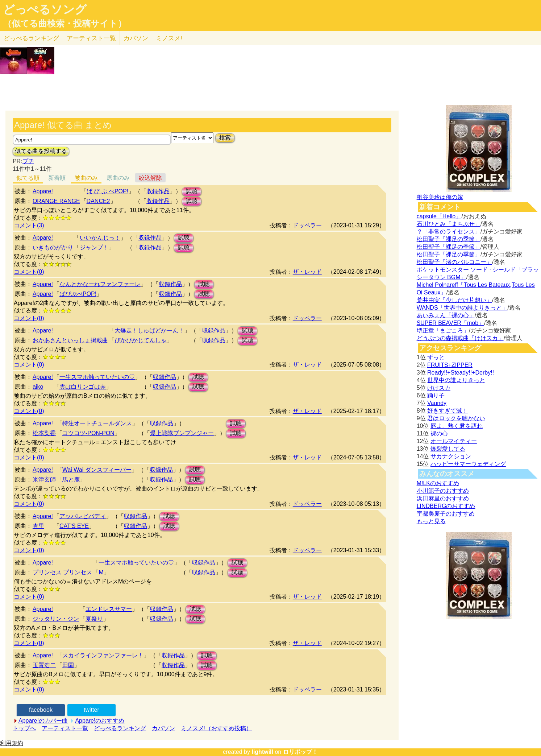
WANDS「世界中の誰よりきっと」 (462, 308)
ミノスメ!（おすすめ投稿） (216, 728)
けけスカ (439, 388)
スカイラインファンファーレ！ (103, 655)
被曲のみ (86, 178)
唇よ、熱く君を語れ (457, 426)
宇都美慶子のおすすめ (446, 514)
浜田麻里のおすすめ (443, 498)
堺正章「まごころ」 (443, 331)
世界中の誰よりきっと (456, 380)
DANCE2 (98, 201)
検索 (225, 138)
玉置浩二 (44, 665)
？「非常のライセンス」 (449, 232)
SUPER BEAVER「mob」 (450, 323)
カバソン (136, 38)
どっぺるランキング (120, 728)
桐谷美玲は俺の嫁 (440, 197)
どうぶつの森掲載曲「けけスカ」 (460, 338)
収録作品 (158, 191)
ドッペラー (307, 225)
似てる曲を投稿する (41, 151)
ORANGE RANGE (56, 201)
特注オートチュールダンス (97, 423)
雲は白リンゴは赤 (83, 387)
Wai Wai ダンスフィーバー (97, 470)
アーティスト (91, 38)
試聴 (192, 191)
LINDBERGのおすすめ (446, 506)
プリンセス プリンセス (62, 572)
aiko (38, 387)
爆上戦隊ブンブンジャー (182, 433)
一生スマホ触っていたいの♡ (97, 377)
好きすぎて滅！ (448, 411)
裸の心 (439, 433)
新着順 (57, 178)
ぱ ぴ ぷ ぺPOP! (108, 191)
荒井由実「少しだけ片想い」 (454, 300)
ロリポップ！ (300, 752)
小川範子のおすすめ (443, 491)
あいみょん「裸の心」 (446, 315)
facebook (41, 710)
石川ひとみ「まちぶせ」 (449, 224)
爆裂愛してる (448, 449)
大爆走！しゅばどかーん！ (149, 331)
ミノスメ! (169, 38)
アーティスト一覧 (65, 728)
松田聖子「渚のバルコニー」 (454, 262)
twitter (91, 710)
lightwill (262, 752)
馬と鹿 (71, 480)
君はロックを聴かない (456, 418)
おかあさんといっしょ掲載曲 (70, 340)
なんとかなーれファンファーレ (100, 284)
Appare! (43, 191)
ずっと (436, 357)
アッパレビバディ (83, 516)
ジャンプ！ (94, 247)
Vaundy (437, 403)
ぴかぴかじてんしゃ (141, 340)
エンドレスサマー (109, 609)
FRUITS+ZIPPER (450, 365)
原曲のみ (118, 178)
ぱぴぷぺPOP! (78, 294)
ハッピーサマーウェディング (468, 464)
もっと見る (431, 521)
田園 (68, 665)
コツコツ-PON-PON (88, 433)
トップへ (24, 728)
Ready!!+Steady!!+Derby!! (461, 373)
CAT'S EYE (74, 526)
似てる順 (28, 178)
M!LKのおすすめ (438, 483)
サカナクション (451, 456)
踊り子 (436, 395)
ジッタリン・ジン (56, 619)
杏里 (38, 526)
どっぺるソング (45, 9)
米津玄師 (44, 480)
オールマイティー (454, 441)
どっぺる (31, 38)
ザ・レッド (307, 272)
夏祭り (94, 619)
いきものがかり (53, 247)
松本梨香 (44, 433)
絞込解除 (150, 178)
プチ (28, 161)
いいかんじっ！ (100, 238)
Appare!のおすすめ (100, 721)
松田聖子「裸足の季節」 (449, 239)
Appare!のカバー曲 (43, 721)
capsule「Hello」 (439, 216)
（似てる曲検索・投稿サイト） (65, 24)
